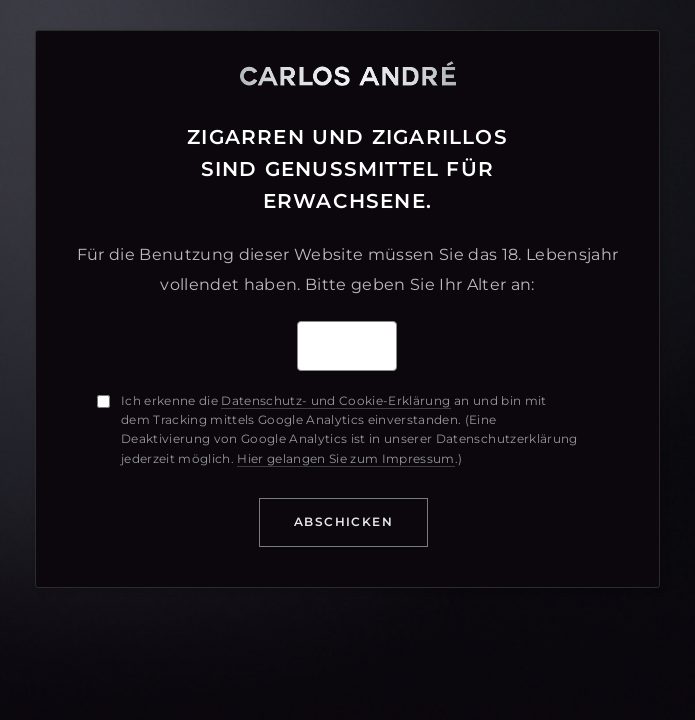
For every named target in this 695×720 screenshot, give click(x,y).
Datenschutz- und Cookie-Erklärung (335, 400)
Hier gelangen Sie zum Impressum (345, 458)
